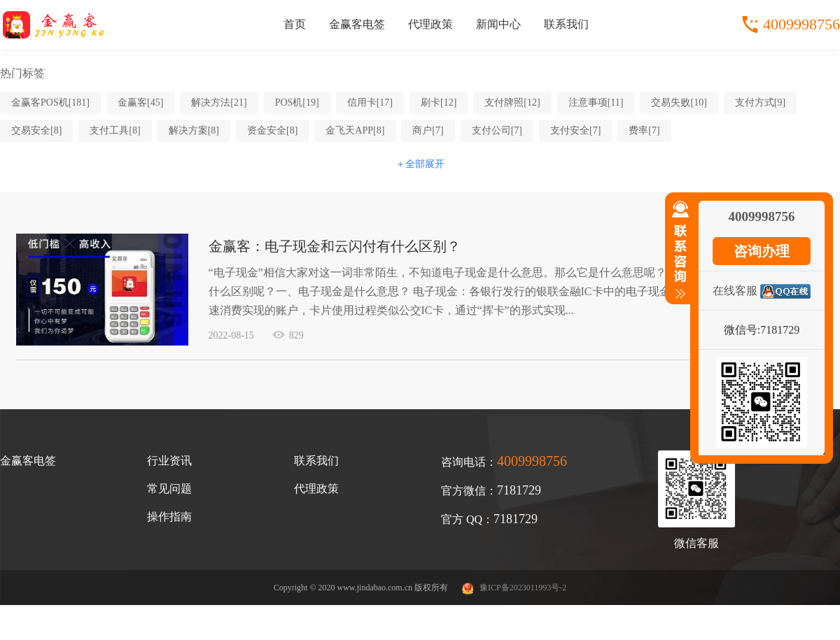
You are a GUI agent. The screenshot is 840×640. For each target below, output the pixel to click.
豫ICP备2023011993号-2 (523, 588)
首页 (295, 24)
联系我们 (566, 24)
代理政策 (430, 24)
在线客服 (735, 291)
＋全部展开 (420, 164)
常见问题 (169, 489)
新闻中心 (498, 24)
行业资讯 (169, 461)
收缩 (678, 256)
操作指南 (169, 517)
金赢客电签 (357, 24)
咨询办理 (762, 251)
